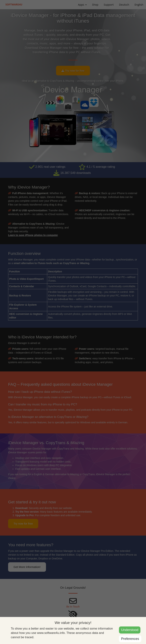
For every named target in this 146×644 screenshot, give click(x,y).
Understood (130, 630)
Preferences (130, 639)
